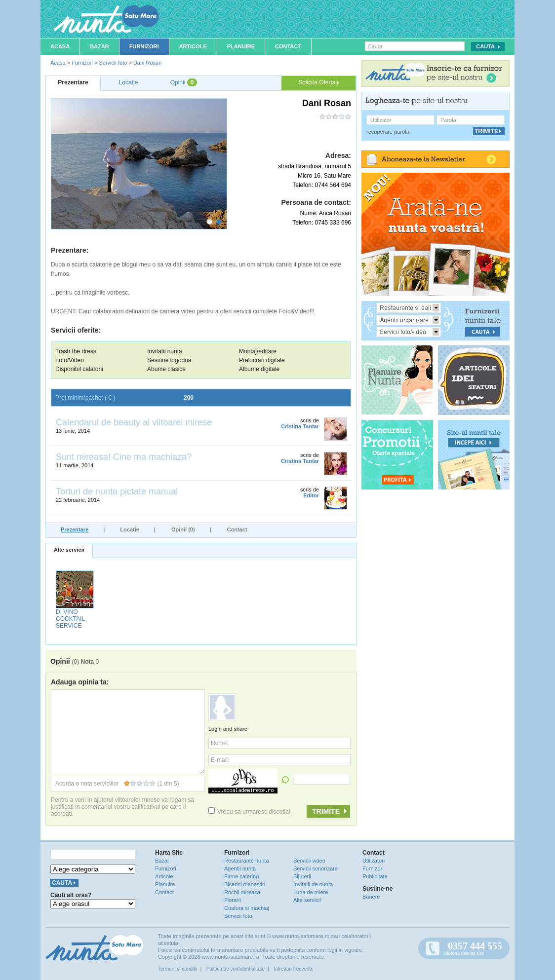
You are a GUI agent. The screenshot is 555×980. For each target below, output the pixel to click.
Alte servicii (69, 550)
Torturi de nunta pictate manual (117, 491)
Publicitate (375, 876)
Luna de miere (311, 892)
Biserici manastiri (245, 884)
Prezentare (75, 529)
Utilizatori (374, 861)
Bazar (99, 46)
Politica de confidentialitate (236, 969)
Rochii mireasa (242, 892)
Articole (193, 46)
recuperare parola (388, 132)
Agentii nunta (240, 868)
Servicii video (309, 861)
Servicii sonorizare (316, 868)
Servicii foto (113, 63)
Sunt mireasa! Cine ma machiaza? (124, 457)
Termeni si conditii (178, 969)
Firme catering (241, 876)
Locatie (130, 529)
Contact (288, 46)
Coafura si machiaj (247, 908)
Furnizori (144, 46)
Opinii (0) (183, 529)
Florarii (233, 900)
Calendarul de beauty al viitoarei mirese (134, 422)
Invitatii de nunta (313, 884)
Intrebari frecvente (294, 969)
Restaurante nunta (247, 861)
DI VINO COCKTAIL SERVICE (70, 619)
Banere (371, 897)
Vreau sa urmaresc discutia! (249, 812)
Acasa (60, 46)
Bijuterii (302, 876)
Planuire (241, 46)
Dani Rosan (147, 63)
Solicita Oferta (318, 82)
